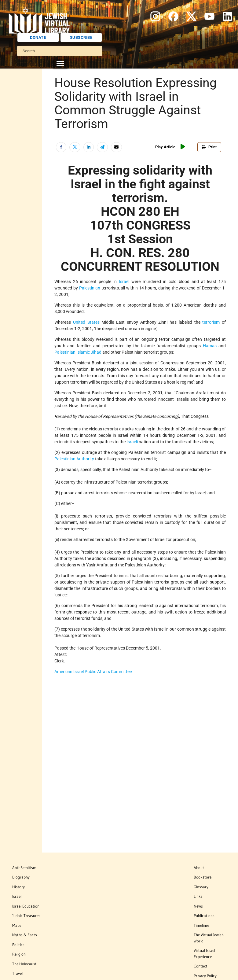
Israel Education (26, 906)
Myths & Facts (25, 935)
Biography (21, 877)
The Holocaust (24, 964)
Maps (17, 925)
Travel (17, 973)
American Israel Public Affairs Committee (93, 672)
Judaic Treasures (26, 916)
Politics (18, 945)
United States (86, 322)
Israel (124, 282)
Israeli (132, 442)
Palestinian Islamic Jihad (78, 352)
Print (209, 147)
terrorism (211, 322)
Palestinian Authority (74, 459)
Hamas (210, 346)
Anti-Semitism (24, 868)
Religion (19, 954)
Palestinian (90, 288)
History (18, 887)
